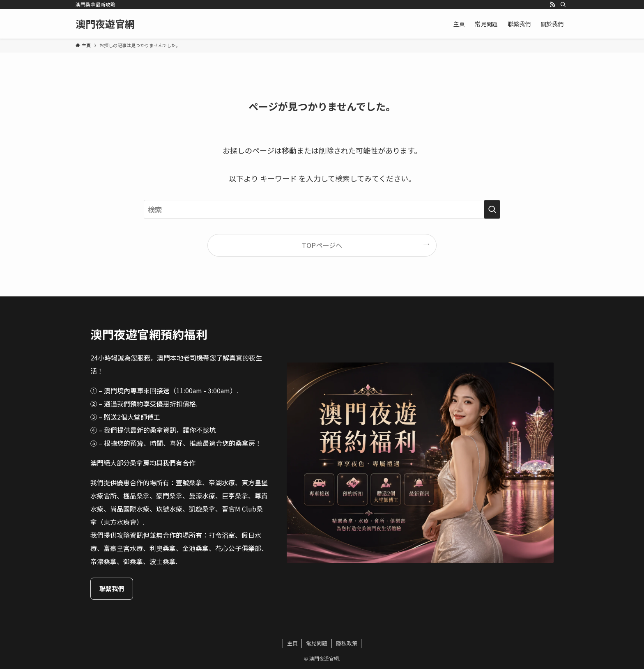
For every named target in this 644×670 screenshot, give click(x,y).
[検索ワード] (322, 209)
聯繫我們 (139, 589)
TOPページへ (322, 245)
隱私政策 (347, 644)
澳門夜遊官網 (105, 24)
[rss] (552, 5)
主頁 (292, 644)
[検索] (563, 5)
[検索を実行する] (492, 209)
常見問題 (317, 644)
